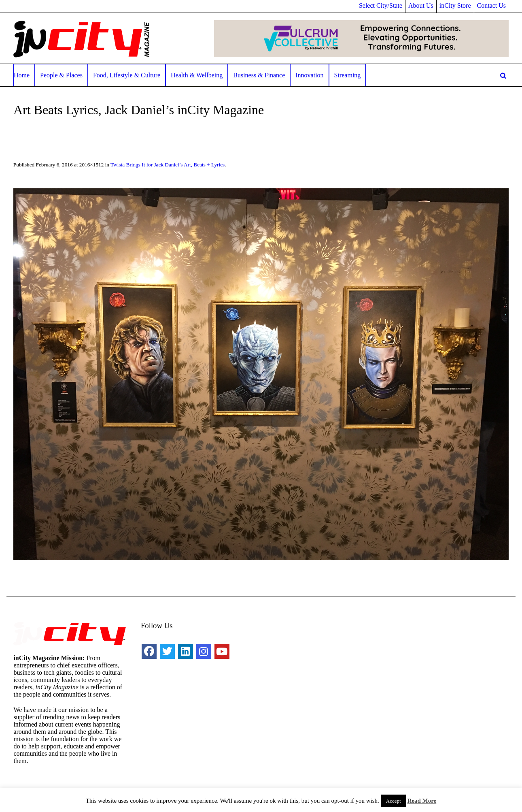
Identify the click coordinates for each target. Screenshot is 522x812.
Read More (422, 801)
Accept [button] (394, 801)
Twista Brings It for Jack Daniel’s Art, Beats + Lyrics (168, 165)
